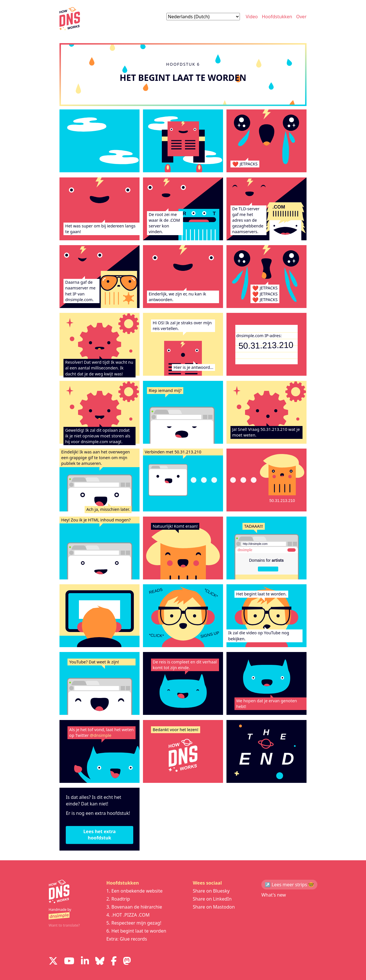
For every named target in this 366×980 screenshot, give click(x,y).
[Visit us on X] (53, 962)
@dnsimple (101, 735)
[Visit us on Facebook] (114, 962)
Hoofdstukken (277, 17)
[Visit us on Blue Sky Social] (100, 962)
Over (301, 17)
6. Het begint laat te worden (136, 931)
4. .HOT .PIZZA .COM (128, 915)
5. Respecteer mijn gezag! (134, 923)
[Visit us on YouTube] (69, 962)
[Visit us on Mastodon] (127, 962)
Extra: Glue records (127, 939)
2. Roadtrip (118, 899)
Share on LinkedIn (212, 899)
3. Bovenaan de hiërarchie (134, 907)
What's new (274, 895)
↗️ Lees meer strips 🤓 (289, 885)
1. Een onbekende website (135, 891)
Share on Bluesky (211, 891)
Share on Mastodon (214, 907)
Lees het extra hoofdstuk (99, 835)
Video (252, 17)
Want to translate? (64, 925)
